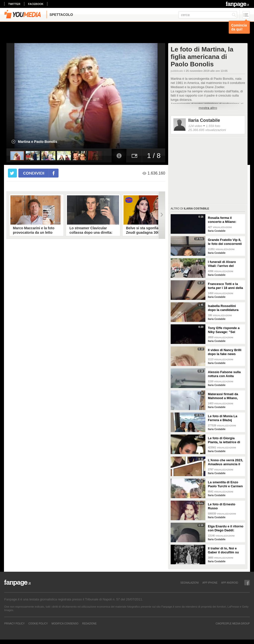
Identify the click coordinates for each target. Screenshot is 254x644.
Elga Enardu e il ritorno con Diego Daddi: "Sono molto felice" (226, 528)
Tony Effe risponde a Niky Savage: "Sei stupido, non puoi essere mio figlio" (224, 330)
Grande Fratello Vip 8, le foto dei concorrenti (225, 242)
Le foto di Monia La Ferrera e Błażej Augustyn (222, 418)
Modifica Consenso (65, 623)
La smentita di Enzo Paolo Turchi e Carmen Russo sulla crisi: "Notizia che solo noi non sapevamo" (225, 484)
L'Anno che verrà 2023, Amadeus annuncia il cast (225, 462)
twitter (14, 4)
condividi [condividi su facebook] (34, 173)
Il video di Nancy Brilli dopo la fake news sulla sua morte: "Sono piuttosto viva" (225, 352)
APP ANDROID (230, 583)
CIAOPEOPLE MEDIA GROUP (233, 623)
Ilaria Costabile (204, 120)
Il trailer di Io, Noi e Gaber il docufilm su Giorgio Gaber (223, 550)
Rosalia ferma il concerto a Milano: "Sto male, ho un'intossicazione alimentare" (222, 220)
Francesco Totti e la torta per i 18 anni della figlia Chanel (225, 286)
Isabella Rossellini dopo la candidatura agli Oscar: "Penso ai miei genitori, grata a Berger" (224, 308)
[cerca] (208, 15)
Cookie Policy (38, 623)
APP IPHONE (210, 583)
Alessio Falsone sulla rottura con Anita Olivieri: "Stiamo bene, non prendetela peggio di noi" (225, 374)
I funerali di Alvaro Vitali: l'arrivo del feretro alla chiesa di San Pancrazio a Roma (225, 264)
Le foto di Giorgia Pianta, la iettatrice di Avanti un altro (224, 440)
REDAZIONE (89, 623)
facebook (36, 4)
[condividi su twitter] (12, 173)
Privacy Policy (14, 623)
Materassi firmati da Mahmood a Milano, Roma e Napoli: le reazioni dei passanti (224, 396)
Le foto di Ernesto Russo (222, 506)
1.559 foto (213, 126)
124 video (195, 126)
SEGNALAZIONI (190, 583)
